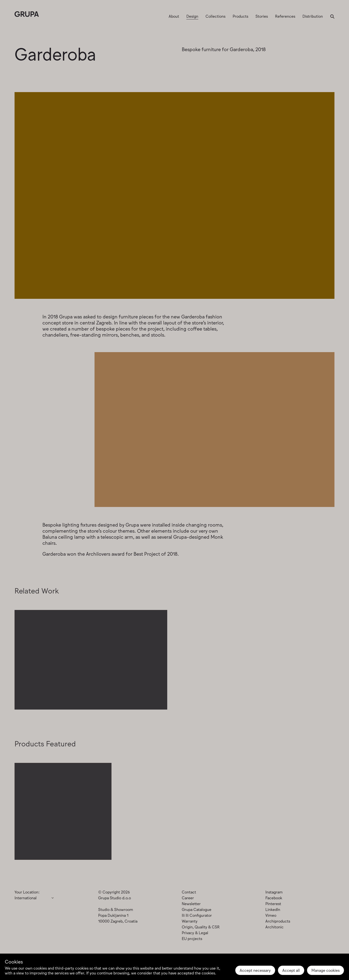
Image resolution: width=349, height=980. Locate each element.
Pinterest (273, 903)
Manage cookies (325, 970)
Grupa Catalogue (197, 909)
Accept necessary (255, 970)
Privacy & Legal (195, 933)
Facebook (274, 898)
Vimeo (271, 915)
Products (240, 16)
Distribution (313, 16)
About (174, 16)
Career (188, 898)
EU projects (192, 938)
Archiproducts (278, 921)
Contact (189, 892)
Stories (262, 16)
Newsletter (191, 903)
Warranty (190, 921)
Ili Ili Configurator (197, 915)
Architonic (274, 927)
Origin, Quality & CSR (201, 927)
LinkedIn (273, 909)
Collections (215, 16)
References (285, 16)
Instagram (274, 892)
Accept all (291, 970)
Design (192, 16)
